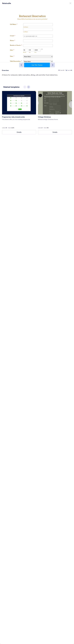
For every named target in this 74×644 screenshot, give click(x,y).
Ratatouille (7, 3)
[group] (19, 113)
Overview (5, 70)
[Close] (70, 3)
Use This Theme (37, 65)
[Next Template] (53, 65)
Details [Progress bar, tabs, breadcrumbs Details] (19, 132)
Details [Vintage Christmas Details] (55, 132)
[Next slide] (29, 87)
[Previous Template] (21, 65)
